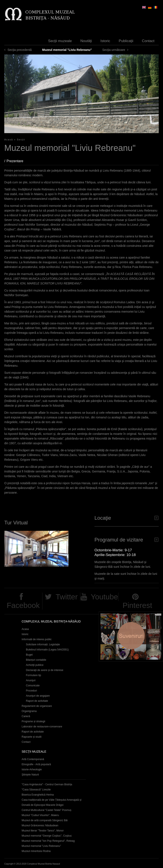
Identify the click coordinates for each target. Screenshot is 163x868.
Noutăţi (86, 41)
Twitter (67, 597)
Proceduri (31, 691)
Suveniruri (131, 636)
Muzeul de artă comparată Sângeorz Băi (45, 820)
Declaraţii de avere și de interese (45, 670)
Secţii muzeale (60, 41)
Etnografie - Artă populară (36, 764)
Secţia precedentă (20, 50)
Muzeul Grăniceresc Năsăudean (40, 825)
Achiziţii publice (35, 665)
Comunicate (33, 686)
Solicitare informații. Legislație (43, 644)
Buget (29, 655)
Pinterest (137, 605)
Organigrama (29, 711)
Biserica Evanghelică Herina (38, 795)
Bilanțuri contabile (36, 660)
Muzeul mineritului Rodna (36, 851)
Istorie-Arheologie (32, 769)
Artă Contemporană (33, 759)
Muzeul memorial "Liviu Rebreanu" (41, 846)
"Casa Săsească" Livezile (36, 790)
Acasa (25, 629)
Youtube (104, 597)
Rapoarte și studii (32, 737)
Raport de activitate (37, 701)
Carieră (26, 716)
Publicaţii (126, 41)
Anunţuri (31, 680)
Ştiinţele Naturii (30, 775)
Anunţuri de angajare (38, 696)
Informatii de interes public (37, 639)
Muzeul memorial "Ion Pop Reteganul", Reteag (48, 841)
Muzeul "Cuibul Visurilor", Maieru (40, 815)
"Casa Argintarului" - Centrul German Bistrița (47, 784)
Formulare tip (34, 675)
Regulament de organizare (37, 706)
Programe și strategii (33, 721)
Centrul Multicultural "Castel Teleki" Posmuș (46, 810)
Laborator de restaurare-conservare (42, 727)
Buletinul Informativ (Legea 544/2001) (47, 650)
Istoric (105, 41)
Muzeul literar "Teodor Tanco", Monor (43, 831)
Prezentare (17, 161)
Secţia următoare (114, 50)
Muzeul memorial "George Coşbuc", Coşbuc (47, 836)
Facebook (23, 605)
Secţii (21, 140)
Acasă (9, 140)
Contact (148, 41)
